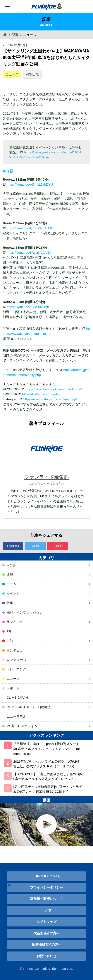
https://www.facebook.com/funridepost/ (54, 389)
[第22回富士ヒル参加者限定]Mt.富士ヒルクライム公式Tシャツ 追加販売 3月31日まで (48, 789)
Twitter (35, 546)
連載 (10, 575)
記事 (15, 35)
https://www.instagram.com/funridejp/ (50, 399)
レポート (13, 688)
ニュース (12, 74)
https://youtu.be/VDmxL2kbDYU (30, 184)
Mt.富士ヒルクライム (22, 726)
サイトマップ (46, 922)
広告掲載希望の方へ (47, 944)
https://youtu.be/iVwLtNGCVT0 (29, 253)
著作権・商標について (46, 899)
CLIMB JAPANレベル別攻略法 (29, 707)
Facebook (13, 546)
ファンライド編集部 (46, 477)
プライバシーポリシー (46, 887)
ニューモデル (16, 716)
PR (9, 631)
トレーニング (16, 669)
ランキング (15, 622)
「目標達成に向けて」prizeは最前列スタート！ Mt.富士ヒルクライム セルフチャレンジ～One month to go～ (48, 749)
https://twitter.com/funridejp (42, 394)
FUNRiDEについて (47, 876)
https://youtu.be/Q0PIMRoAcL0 (29, 228)
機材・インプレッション (25, 612)
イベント (13, 593)
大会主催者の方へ (46, 933)
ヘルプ (47, 910)
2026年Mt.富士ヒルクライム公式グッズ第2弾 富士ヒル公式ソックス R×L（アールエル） (46, 764)
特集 (10, 603)
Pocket (58, 546)
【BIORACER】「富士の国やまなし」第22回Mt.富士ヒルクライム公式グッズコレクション (48, 777)
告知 (10, 641)
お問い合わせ (46, 956)
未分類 (11, 565)
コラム (11, 584)
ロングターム (16, 660)
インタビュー (16, 650)
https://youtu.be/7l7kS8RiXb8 (28, 307)
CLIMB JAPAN (17, 697)
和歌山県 (32, 74)
